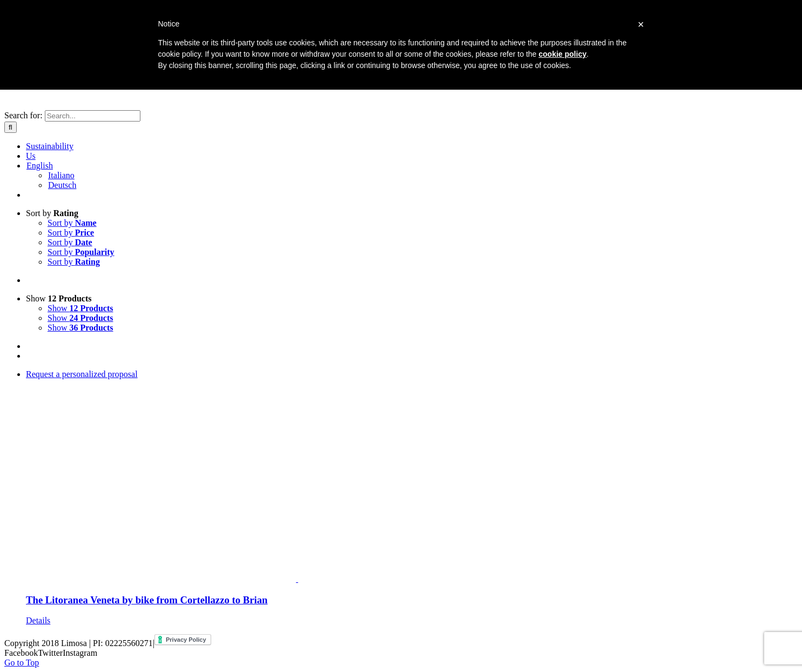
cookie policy (562, 54)
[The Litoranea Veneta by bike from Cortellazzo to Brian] (412, 477)
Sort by (52, 213)
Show (59, 298)
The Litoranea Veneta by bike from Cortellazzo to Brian (147, 600)
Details (38, 620)
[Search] (11, 127)
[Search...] (93, 116)
